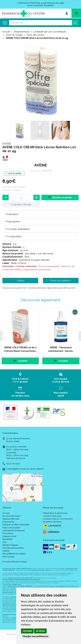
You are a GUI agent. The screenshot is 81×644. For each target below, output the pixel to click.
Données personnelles (13, 548)
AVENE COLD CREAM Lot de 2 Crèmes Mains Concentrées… (20, 349)
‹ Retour (20, 281)
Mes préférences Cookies (14, 554)
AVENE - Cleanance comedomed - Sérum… (61, 349)
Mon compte (8, 557)
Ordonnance (8, 522)
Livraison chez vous (52, 516)
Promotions (8, 533)
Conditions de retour (52, 522)
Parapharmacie (22, 32)
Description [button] (13, 222)
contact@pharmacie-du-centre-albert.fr (25, 469)
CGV (4, 542)
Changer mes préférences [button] (35, 636)
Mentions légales (10, 545)
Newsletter (8, 539)
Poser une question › (61, 281)
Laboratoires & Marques (14, 530)
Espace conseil (9, 536)
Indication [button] (12, 214)
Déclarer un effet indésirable (16, 525)
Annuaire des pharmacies (15, 562)
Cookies (6, 551)
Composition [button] (13, 236)
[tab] (40, 214)
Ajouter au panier (60, 197)
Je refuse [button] (40, 631)
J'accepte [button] (27, 631)
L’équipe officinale (11, 519)
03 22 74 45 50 (13, 464)
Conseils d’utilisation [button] (17, 229)
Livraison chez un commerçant (58, 519)
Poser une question (11, 528)
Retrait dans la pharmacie (55, 513)
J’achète (20, 361)
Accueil (6, 32)
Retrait (20, 378)
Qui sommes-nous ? (12, 516)
